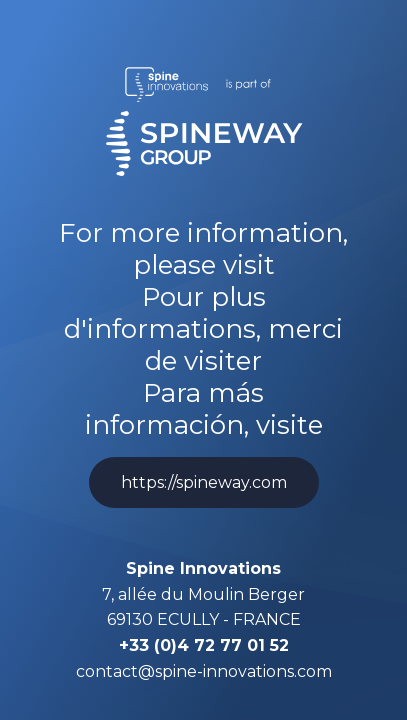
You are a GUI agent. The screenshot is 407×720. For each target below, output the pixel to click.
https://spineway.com (204, 482)
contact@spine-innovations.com (204, 671)
